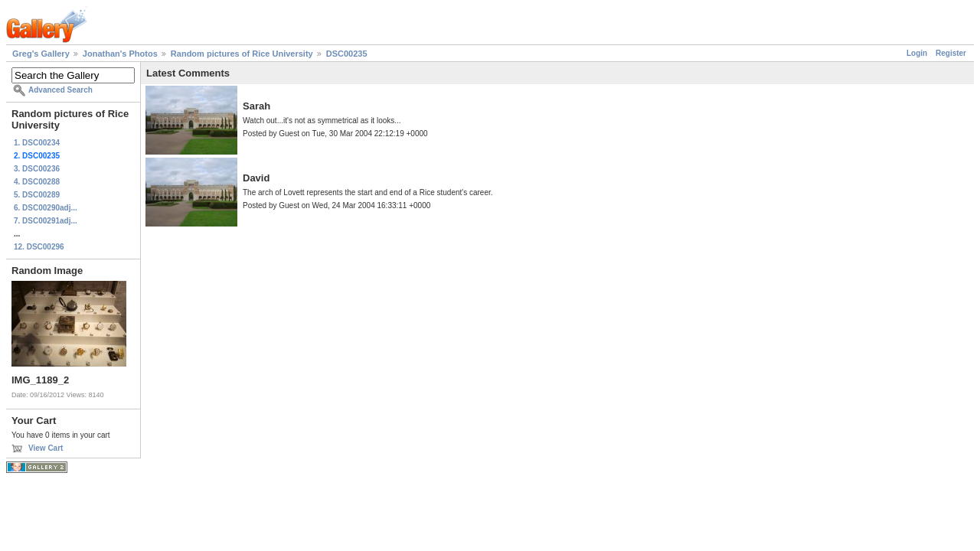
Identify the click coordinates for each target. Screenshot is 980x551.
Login (917, 53)
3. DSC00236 (37, 169)
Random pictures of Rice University (242, 54)
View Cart (46, 448)
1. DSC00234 (37, 143)
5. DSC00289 (37, 195)
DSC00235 (347, 54)
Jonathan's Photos (120, 54)
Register (951, 53)
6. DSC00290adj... (46, 208)
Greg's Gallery (41, 54)
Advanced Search (60, 90)
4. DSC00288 (37, 182)
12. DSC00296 (39, 247)
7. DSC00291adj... (46, 221)
